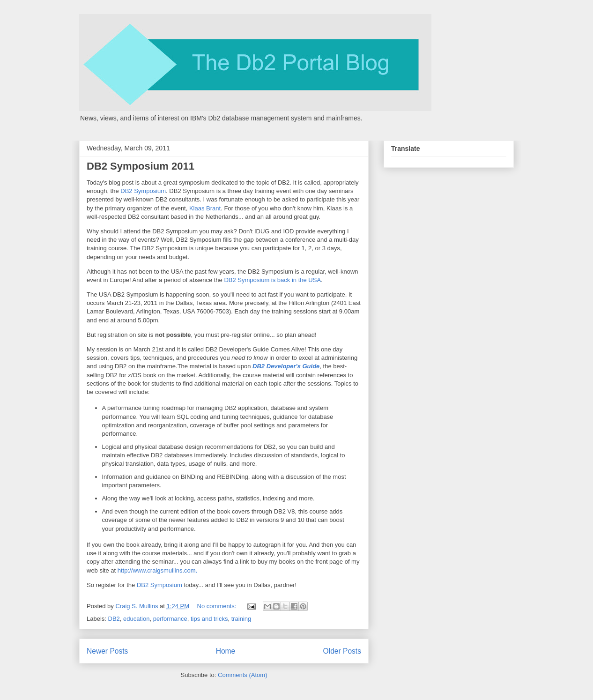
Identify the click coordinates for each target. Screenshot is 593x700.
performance (170, 619)
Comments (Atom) (242, 675)
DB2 (114, 619)
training (241, 619)
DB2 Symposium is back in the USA (272, 280)
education (136, 619)
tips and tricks (209, 619)
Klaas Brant (205, 208)
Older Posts (342, 651)
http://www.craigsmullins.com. (158, 570)
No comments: (218, 606)
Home (226, 651)
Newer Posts (107, 651)
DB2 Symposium (143, 191)
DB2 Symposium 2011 (141, 166)
